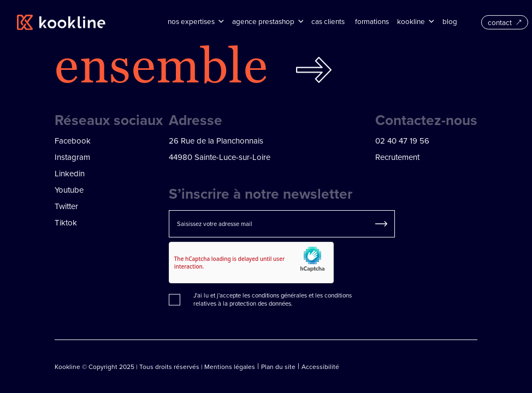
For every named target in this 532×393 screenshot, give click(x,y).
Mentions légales (230, 367)
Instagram (72, 157)
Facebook (73, 141)
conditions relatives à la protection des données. (273, 299)
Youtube (69, 190)
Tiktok (66, 222)
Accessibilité (320, 367)
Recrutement (397, 157)
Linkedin (70, 173)
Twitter (66, 206)
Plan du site (278, 367)
